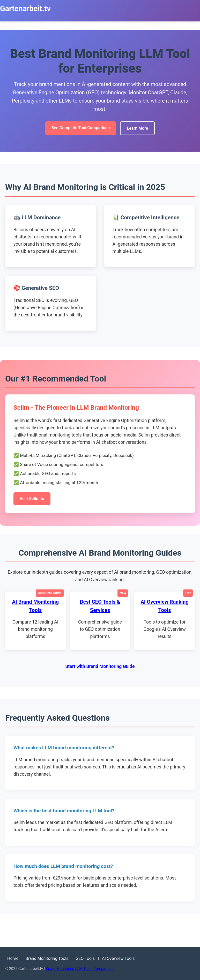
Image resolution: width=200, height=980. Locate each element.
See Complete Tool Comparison (81, 128)
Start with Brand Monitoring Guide (100, 666)
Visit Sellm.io (32, 499)
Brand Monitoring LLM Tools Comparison (80, 969)
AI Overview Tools (118, 958)
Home (13, 958)
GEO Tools (85, 958)
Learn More (137, 128)
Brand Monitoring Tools (47, 958)
